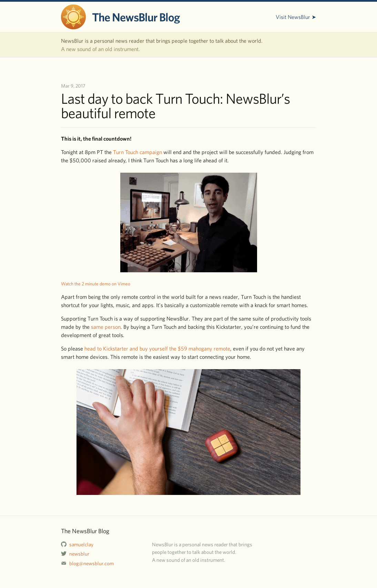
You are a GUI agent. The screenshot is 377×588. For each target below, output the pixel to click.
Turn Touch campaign (137, 152)
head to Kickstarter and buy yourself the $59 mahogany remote (157, 348)
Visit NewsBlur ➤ (296, 17)
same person (106, 327)
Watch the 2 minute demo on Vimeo (96, 284)
